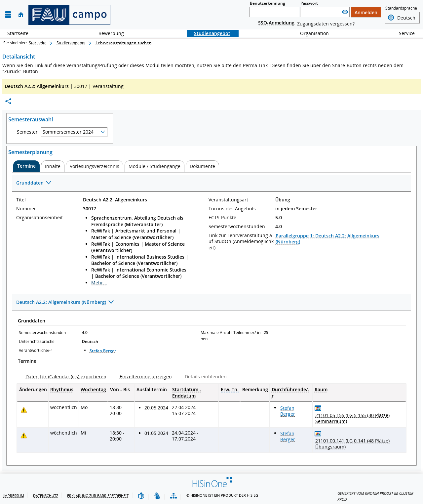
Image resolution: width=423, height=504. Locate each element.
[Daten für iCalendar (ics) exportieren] (63, 377)
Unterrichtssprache (37, 341)
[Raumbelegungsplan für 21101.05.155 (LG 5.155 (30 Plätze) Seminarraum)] (318, 408)
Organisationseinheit (39, 218)
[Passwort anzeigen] (345, 12)
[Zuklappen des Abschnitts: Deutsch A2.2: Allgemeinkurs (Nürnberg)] (211, 303)
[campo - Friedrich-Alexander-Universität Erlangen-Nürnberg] (69, 15)
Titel (21, 200)
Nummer (26, 209)
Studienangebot (209, 33)
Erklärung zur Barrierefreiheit (98, 496)
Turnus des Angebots (232, 209)
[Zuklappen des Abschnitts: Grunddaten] (211, 183)
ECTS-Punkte (222, 218)
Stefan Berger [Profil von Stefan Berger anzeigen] (103, 351)
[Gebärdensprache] (157, 496)
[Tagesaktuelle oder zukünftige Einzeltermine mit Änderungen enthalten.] (24, 410)
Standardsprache (401, 8)
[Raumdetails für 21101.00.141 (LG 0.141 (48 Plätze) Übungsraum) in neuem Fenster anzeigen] (359, 444)
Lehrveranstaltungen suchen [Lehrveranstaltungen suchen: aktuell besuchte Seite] (124, 43)
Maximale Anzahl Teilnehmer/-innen (231, 336)
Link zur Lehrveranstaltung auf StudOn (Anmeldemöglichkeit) (241, 241)
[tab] (26, 166)
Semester (27, 132)
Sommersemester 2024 (68, 132)
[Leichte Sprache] (141, 496)
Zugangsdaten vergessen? (326, 24)
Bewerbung (108, 33)
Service (403, 33)
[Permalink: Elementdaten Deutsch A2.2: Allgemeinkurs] (8, 101)
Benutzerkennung (268, 3)
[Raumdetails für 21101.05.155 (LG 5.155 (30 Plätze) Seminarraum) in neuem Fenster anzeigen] (359, 418)
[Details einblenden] (203, 377)
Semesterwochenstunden (237, 227)
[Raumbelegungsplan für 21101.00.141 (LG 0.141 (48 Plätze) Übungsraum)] (318, 433)
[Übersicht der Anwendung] (173, 496)
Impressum (14, 496)
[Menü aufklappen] (8, 15)
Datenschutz (46, 496)
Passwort (309, 3)
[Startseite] (21, 15)
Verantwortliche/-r (36, 350)
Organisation (311, 33)
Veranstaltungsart (228, 200)
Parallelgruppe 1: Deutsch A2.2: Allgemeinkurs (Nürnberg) (327, 239)
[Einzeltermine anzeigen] (143, 377)
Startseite (18, 33)
